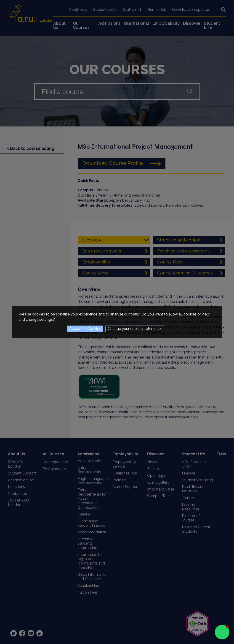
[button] (222, 632)
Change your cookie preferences (135, 329)
